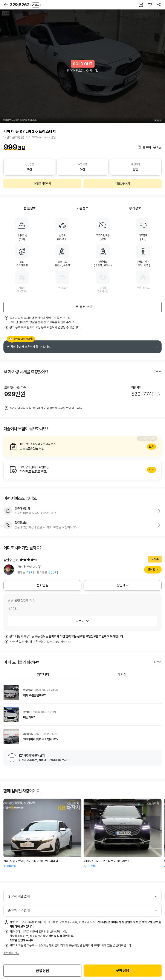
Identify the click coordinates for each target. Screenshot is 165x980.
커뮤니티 (43, 675)
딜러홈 (151, 570)
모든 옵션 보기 (82, 307)
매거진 (122, 675)
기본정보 (82, 208)
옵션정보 (30, 208)
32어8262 (25, 5)
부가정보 (135, 208)
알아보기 (82, 447)
